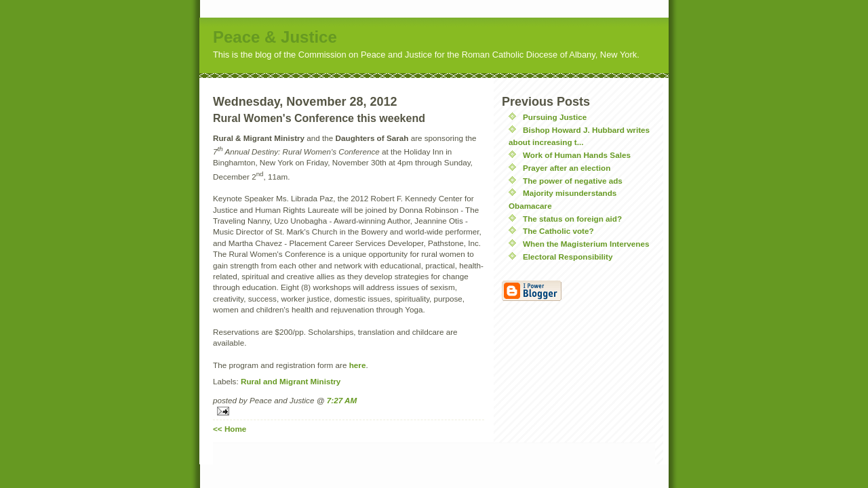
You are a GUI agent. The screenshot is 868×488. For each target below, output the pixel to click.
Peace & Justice (275, 37)
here (358, 365)
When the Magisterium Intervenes (586, 244)
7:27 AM (342, 400)
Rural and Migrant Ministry (291, 381)
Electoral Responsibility (568, 257)
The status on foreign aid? (572, 219)
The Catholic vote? (558, 231)
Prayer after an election (567, 168)
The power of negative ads (573, 181)
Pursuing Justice (555, 117)
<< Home (230, 429)
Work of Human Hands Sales (577, 155)
